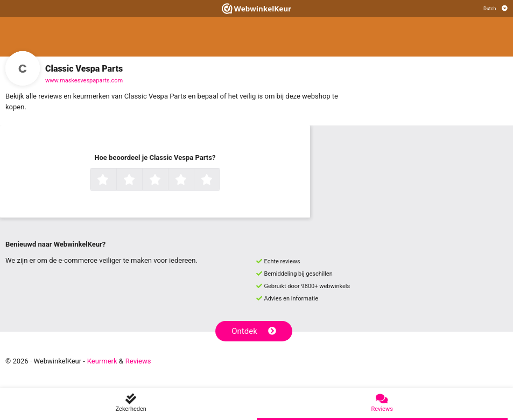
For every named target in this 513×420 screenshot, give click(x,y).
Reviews (138, 361)
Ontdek (254, 331)
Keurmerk (102, 361)
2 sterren (141, 180)
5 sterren (219, 180)
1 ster (115, 180)
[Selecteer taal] (496, 9)
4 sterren (193, 180)
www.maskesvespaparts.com (84, 80)
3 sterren (167, 180)
